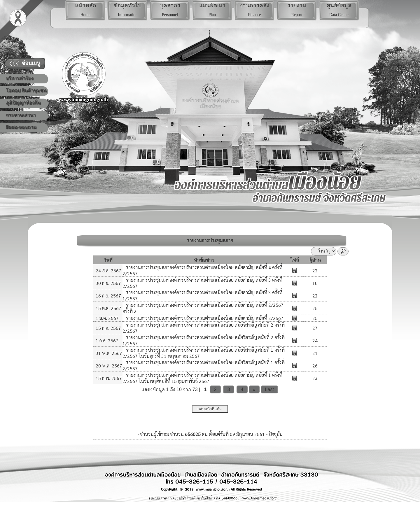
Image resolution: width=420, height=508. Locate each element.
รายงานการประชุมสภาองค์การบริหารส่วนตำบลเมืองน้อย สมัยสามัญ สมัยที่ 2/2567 (204, 318)
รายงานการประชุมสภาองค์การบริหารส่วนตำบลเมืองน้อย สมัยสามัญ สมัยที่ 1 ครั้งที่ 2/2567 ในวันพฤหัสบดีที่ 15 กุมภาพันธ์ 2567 (202, 378)
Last (269, 389)
